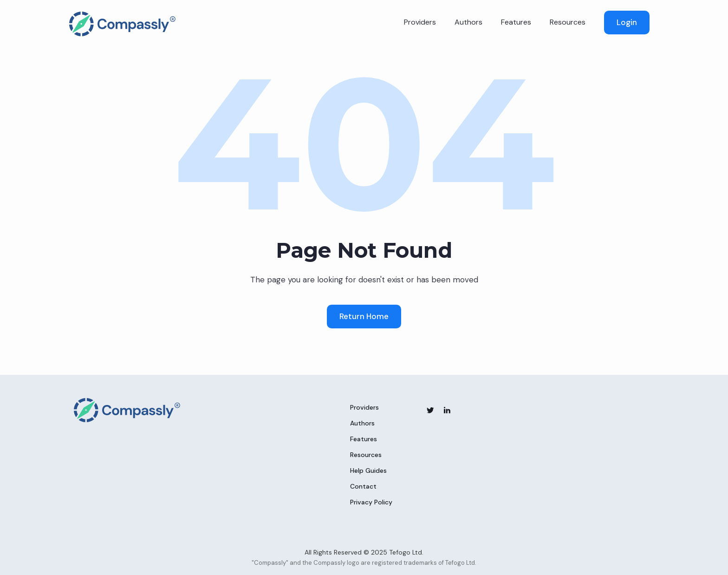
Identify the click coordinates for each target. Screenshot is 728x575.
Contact (363, 486)
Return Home (364, 316)
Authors (468, 22)
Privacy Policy (371, 502)
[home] (123, 24)
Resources (568, 22)
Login (627, 22)
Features (516, 22)
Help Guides (368, 470)
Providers (420, 22)
